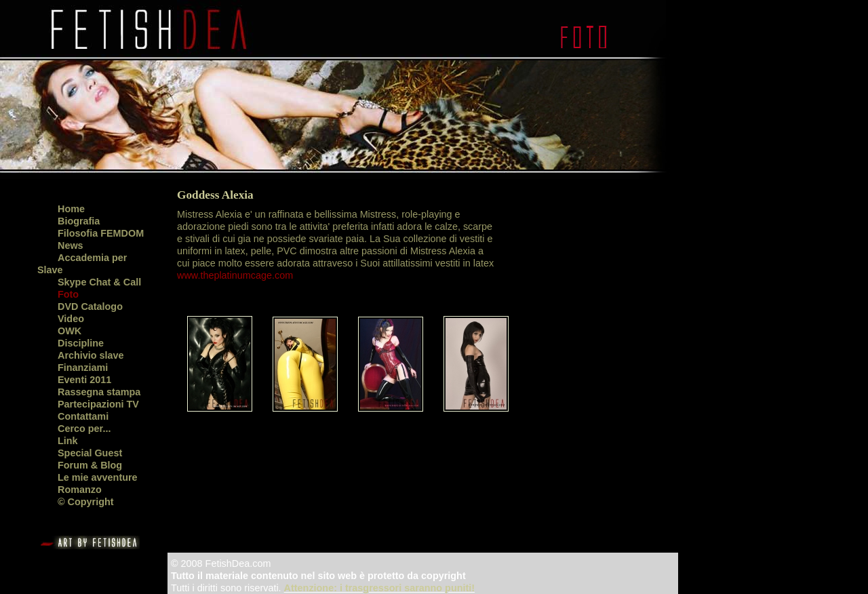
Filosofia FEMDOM (101, 233)
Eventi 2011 (84, 380)
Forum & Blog (90, 465)
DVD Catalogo (90, 306)
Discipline (81, 343)
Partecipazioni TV (98, 404)
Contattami (83, 416)
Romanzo (80, 490)
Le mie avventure (98, 477)
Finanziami (83, 368)
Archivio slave (91, 355)
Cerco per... (84, 429)
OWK (70, 331)
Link (68, 441)
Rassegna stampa (99, 392)
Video (71, 319)
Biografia (79, 221)
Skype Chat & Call (99, 282)
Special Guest (90, 453)
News (71, 245)
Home (71, 209)
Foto (68, 294)
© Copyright (86, 502)
